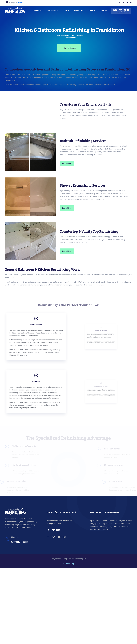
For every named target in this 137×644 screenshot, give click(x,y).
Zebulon (118, 599)
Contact (104, 11)
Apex (92, 596)
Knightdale (113, 602)
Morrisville (94, 602)
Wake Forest (95, 605)
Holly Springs (95, 599)
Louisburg (103, 602)
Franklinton (123, 602)
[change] (22, 3)
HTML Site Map (68, 639)
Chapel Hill (113, 596)
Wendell (126, 599)
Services (37, 11)
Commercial (53, 11)
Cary (98, 596)
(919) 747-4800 (54, 606)
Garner (129, 596)
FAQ (66, 11)
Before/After (79, 11)
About (92, 11)
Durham (104, 596)
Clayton (122, 596)
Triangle (105, 605)
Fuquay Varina (107, 599)
